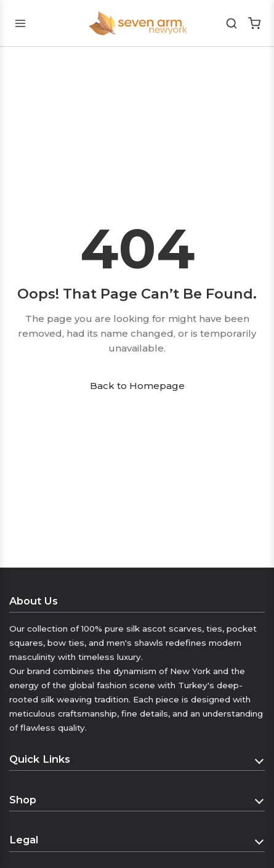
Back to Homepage (137, 386)
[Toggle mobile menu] (20, 23)
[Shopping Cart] (254, 23)
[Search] (232, 23)
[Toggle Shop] (260, 800)
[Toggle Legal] (260, 840)
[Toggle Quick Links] (260, 760)
